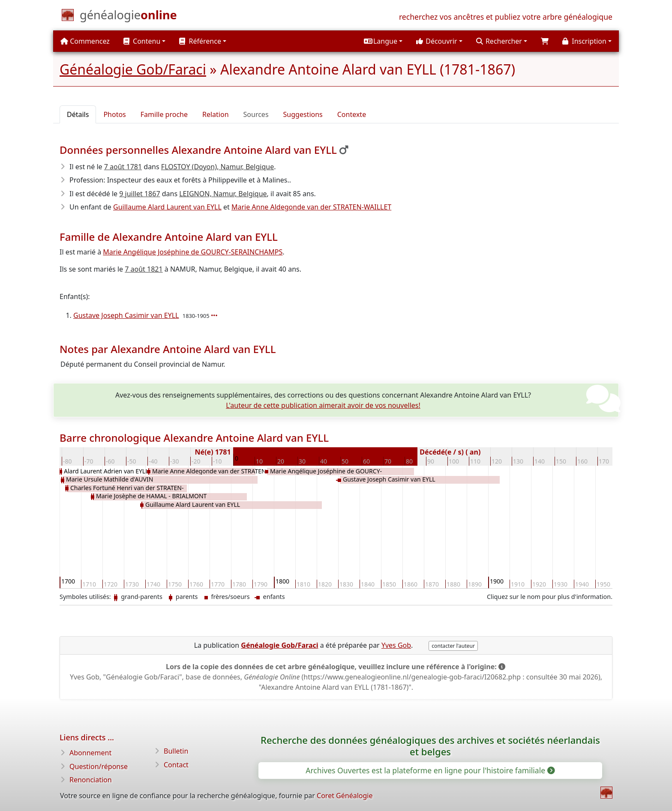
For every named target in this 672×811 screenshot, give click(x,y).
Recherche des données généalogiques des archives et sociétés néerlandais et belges (430, 746)
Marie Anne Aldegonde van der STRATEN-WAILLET (311, 207)
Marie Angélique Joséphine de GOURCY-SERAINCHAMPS (193, 252)
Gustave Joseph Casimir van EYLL (126, 315)
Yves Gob (396, 645)
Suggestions (303, 114)
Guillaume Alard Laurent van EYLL (167, 207)
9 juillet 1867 (139, 194)
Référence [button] (200, 41)
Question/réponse (99, 766)
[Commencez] (128, 17)
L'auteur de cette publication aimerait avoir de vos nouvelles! (323, 405)
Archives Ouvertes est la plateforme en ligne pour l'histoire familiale (430, 770)
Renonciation (91, 780)
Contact (176, 765)
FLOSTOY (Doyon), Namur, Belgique (217, 167)
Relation (216, 114)
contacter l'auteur (453, 646)
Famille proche (164, 114)
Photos (114, 114)
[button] (383, 41)
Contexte (352, 114)
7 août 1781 (123, 167)
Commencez (85, 41)
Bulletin (176, 751)
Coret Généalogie (345, 796)
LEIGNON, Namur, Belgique (223, 194)
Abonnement (90, 753)
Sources (256, 114)
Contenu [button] (142, 41)
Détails (78, 114)
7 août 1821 (144, 269)
